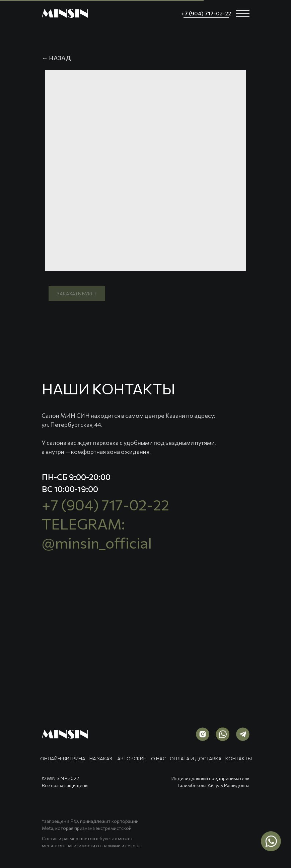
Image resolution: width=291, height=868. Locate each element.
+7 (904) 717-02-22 (105, 504)
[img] (65, 13)
